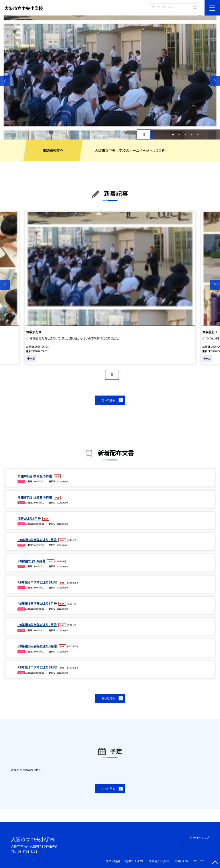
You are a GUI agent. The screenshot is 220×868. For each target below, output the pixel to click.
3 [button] (185, 135)
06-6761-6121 (27, 851)
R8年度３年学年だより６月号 (38, 646)
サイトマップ (201, 838)
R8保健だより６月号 (32, 561)
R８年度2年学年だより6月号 (38, 540)
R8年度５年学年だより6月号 (38, 603)
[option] (110, 77)
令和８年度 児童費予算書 (35, 497)
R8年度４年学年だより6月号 (38, 625)
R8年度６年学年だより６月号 (38, 582)
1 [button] (173, 135)
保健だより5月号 (30, 518)
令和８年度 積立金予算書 (35, 476)
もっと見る (108, 400)
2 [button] (179, 135)
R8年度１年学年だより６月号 (38, 667)
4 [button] (192, 135)
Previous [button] (5, 81)
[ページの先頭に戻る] (215, 863)
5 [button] (198, 135)
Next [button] (215, 81)
